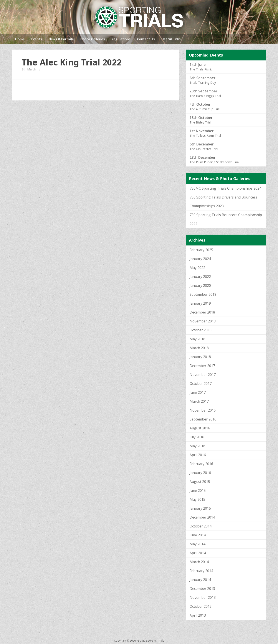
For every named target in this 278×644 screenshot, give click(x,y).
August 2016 (200, 428)
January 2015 (200, 508)
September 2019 (203, 294)
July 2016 (197, 437)
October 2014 (201, 526)
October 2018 (201, 330)
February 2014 (201, 571)
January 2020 (200, 285)
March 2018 (199, 348)
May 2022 (197, 268)
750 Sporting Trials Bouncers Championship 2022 (226, 219)
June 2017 (198, 392)
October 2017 (201, 384)
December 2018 (202, 312)
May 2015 (197, 499)
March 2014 (199, 562)
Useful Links (171, 39)
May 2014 (197, 544)
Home (20, 39)
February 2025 (201, 250)
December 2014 (202, 517)
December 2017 (202, 366)
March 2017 (199, 401)
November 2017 (203, 375)
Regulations (121, 39)
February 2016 (201, 464)
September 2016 (203, 419)
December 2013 (202, 589)
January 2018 (200, 357)
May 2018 (197, 339)
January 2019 (200, 303)
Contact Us (146, 39)
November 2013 (203, 597)
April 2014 (198, 553)
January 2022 (200, 277)
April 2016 (198, 455)
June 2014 (198, 535)
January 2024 (200, 259)
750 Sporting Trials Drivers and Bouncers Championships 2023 (223, 202)
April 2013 (198, 615)
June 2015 (198, 491)
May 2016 (197, 446)
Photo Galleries (93, 39)
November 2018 (203, 321)
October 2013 (201, 606)
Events (37, 39)
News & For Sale (61, 39)
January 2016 (200, 473)
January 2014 (200, 580)
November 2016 (203, 410)
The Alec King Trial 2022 (72, 62)
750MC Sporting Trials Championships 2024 (225, 188)
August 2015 (200, 482)
